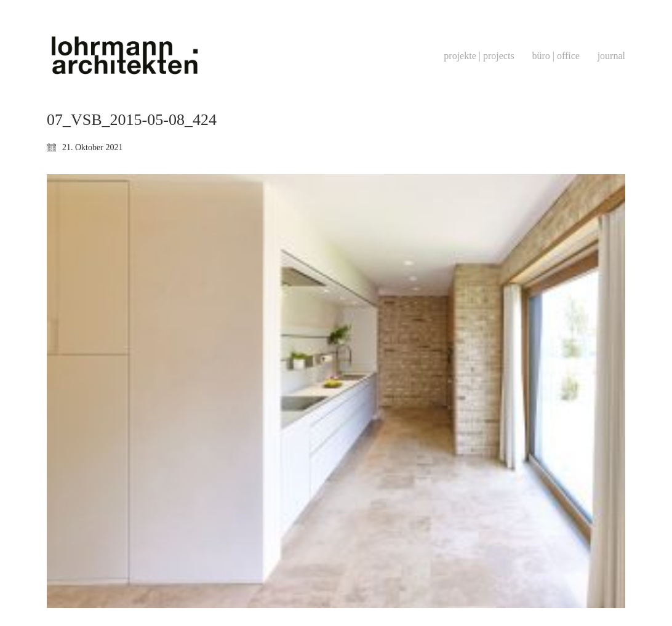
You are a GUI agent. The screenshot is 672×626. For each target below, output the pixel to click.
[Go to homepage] (124, 56)
